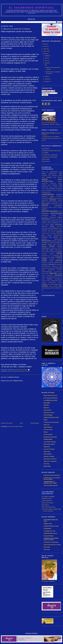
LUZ (51, 234)
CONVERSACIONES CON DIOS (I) (51, 151)
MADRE (54, 234)
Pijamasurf (47, 447)
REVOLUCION (45, 274)
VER (61, 284)
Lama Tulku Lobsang (50, 442)
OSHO (56, 252)
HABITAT (47, 225)
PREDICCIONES (58, 263)
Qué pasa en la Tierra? (50, 459)
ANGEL (60, 183)
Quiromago (47, 403)
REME (43, 270)
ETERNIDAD (45, 214)
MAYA (61, 237)
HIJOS (52, 225)
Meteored (46, 408)
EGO (51, 204)
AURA (51, 187)
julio (46, 58)
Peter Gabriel (45, 505)
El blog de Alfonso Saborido (52, 475)
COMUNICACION (46, 192)
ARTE (60, 185)
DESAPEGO (45, 200)
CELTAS (44, 191)
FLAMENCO (44, 221)
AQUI (49, 185)
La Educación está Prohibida (49, 157)
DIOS (43, 202)
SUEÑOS (44, 281)
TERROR (44, 284)
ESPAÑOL (60, 207)
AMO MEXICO (58, 177)
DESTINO (53, 200)
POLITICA (59, 261)
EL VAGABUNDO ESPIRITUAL (32, 8)
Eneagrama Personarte (50, 437)
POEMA (51, 261)
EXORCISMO (45, 217)
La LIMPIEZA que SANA (50, 400)
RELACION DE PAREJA (47, 268)
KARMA (60, 230)
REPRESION (51, 270)
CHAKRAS (49, 191)
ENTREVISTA (45, 207)
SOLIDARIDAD (58, 279)
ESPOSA (60, 212)
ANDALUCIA (53, 183)
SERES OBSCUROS (58, 277)
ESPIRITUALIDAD (12, 371)
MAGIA (49, 235)
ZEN (43, 290)
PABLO (60, 252)
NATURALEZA (46, 248)
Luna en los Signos (49, 449)
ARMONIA (55, 185)
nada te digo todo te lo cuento (52, 545)
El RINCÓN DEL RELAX (50, 533)
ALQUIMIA (44, 175)
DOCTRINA (55, 202)
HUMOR (52, 226)
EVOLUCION (56, 213)
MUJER (52, 246)
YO (61, 288)
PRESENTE (45, 264)
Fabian (46, 432)
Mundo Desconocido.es (50, 395)
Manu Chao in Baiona (47, 503)
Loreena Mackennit (47, 501)
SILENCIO (27, 371)
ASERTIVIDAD (45, 187)
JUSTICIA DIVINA (53, 230)
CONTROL (59, 195)
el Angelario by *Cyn (49, 531)
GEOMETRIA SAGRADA (57, 221)
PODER (44, 261)
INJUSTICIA (55, 228)
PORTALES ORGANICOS (47, 263)
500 (46, 65)
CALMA (47, 189)
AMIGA (43, 177)
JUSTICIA (44, 230)
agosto (47, 56)
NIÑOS (43, 250)
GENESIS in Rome (47, 499)
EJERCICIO (55, 204)
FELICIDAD (45, 219)
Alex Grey (46, 464)
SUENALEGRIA (48, 439)
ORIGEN (52, 252)
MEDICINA (44, 239)
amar (50, 175)
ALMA (60, 174)
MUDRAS (60, 245)
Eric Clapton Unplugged (48, 496)
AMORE (60, 181)
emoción (60, 204)
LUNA (47, 234)
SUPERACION (54, 281)
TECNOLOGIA (52, 283)
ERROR (55, 207)
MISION (55, 245)
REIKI (61, 266)
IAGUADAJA (59, 226)
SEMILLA (44, 277)
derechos (60, 198)
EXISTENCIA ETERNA (49, 216)
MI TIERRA (51, 243)
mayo (47, 63)
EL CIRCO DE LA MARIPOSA (50, 155)
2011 (45, 51)
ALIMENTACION (52, 174)
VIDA (60, 286)
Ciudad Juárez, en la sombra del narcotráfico (52, 478)
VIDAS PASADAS (46, 288)
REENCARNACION (46, 266)
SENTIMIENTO (49, 277)
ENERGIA (45, 205)
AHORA (44, 174)
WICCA (58, 288)
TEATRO (44, 283)
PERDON (44, 257)
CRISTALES (59, 197)
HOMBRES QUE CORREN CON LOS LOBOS (51, 539)
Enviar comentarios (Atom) (16, 426)
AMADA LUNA (48, 524)
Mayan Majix (47, 466)
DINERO (60, 200)
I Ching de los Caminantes (51, 422)
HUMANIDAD (58, 225)
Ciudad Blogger (48, 415)
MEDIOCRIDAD (58, 239)
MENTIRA (60, 241)
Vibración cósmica (49, 413)
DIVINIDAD (48, 202)
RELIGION (59, 268)
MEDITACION (21, 371)
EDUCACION (45, 204)
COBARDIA (60, 191)
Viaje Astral (47, 452)
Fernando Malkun (49, 536)
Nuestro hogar (45, 159)
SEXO (43, 279)
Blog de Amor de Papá (48, 133)
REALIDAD (59, 264)
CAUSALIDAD (59, 189)
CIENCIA (54, 191)
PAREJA (59, 254)
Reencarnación (46, 161)
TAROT (60, 281)
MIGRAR (50, 244)
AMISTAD (49, 177)
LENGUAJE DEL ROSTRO (48, 232)
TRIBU (49, 284)
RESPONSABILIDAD (47, 272)
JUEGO (60, 228)
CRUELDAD (45, 198)
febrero (47, 81)
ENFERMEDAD (58, 205)
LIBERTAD (59, 232)
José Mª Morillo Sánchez (51, 486)
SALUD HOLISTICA (47, 275)
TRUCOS (46, 405)
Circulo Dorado (48, 434)
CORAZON (44, 196)
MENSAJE (54, 241)
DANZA (56, 198)
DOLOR (60, 202)
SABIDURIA (53, 273)
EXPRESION (53, 217)
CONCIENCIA (48, 194)
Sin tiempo (47, 549)
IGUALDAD (44, 228)
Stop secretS (47, 410)
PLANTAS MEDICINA (56, 259)
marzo (47, 79)
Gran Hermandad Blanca (51, 398)
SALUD (60, 273)
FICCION (58, 219)
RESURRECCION (58, 272)
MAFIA (43, 235)
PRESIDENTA (52, 264)
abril (46, 77)
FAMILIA (60, 217)
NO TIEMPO (50, 250)
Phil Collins (47, 547)
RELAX (54, 268)
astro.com (47, 425)
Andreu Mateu (48, 454)
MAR (50, 237)
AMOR (45, 179)
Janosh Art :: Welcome (50, 461)
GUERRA (49, 223)
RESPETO (60, 270)
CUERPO (51, 198)
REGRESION (55, 266)
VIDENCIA (53, 288)
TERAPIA (60, 283)
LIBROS (43, 234)
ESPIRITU (44, 209)
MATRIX (55, 237)
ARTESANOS (45, 149)
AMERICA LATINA (57, 175)
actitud (60, 172)
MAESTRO (59, 234)
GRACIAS (44, 223)
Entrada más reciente (7, 423)
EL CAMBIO (45, 153)
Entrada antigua (35, 423)
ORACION (47, 252)
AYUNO (55, 187)
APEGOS (44, 185)
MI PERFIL (45, 243)
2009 (45, 54)
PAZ (61, 255)
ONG (43, 252)
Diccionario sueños (49, 444)
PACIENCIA (44, 254)
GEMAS (49, 221)
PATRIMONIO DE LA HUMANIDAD (50, 255)
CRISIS (52, 196)
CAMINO (52, 189)
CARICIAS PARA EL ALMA (51, 417)
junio (46, 61)
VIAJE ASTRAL (53, 286)
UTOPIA (52, 284)
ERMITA (50, 207)
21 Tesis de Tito (48, 430)
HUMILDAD (45, 226)
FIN (61, 219)
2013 (45, 46)
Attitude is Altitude (49, 456)
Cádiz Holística (48, 427)
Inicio (21, 423)
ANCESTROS (45, 183)
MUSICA (60, 246)
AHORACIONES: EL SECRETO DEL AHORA (50, 482)
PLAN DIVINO (51, 257)
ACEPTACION (53, 172)
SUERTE (48, 281)
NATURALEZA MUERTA (56, 248)
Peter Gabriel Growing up (49, 507)
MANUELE (45, 237)
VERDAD (45, 286)
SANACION (58, 275)
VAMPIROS (57, 284)
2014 (45, 44)
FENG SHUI (53, 219)
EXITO (61, 216)
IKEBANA (49, 228)
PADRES (52, 254)
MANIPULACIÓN (58, 235)
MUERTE (44, 246)
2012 (45, 49)
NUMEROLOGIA (58, 250)
